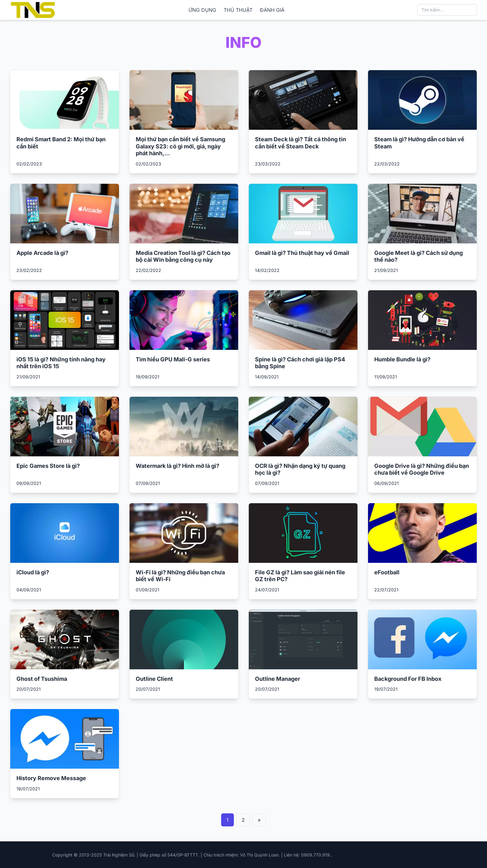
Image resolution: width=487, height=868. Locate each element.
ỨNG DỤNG (202, 10)
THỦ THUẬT (238, 10)
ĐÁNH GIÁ (272, 10)
